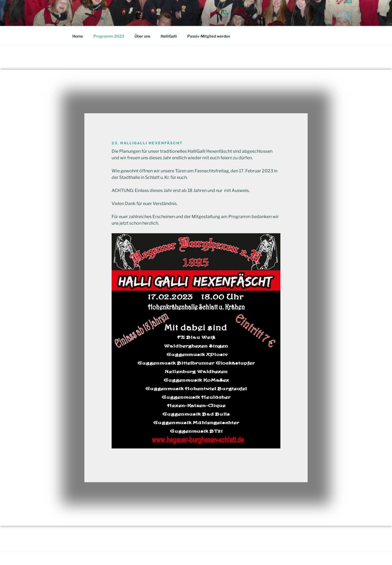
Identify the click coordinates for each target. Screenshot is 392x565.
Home (78, 36)
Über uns (142, 36)
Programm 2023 (109, 36)
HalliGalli (169, 36)
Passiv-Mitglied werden (209, 36)
